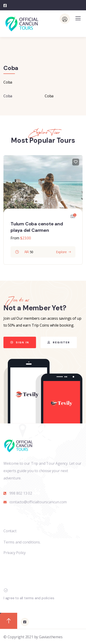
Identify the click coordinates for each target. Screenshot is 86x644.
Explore (61, 252)
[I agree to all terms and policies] (6, 590)
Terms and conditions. (22, 542)
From (15, 238)
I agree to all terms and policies (29, 598)
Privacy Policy (15, 553)
